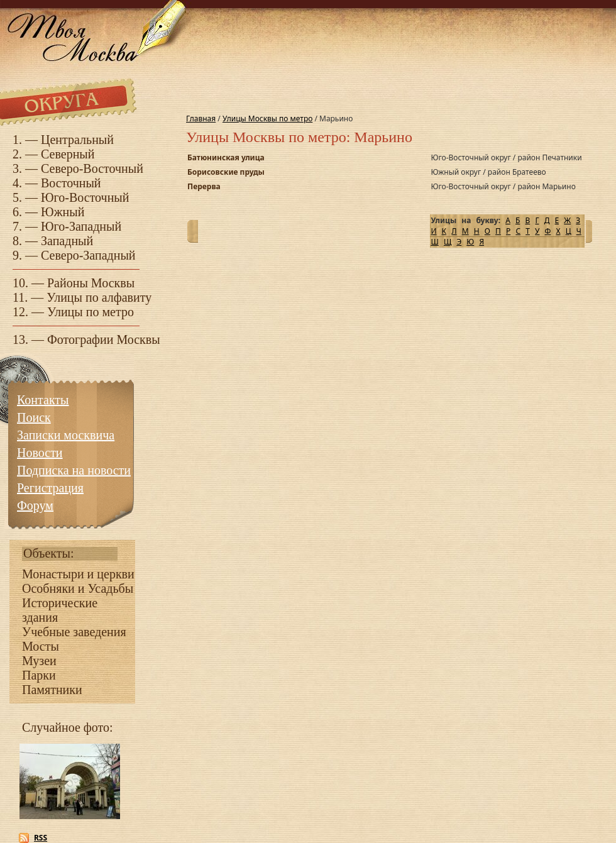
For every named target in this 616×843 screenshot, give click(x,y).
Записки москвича (66, 435)
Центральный (77, 140)
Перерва (204, 186)
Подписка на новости (74, 470)
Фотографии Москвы (104, 339)
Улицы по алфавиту (99, 297)
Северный (68, 154)
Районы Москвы (91, 283)
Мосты (41, 646)
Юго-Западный (81, 226)
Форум (35, 505)
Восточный (71, 183)
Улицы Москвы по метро (267, 118)
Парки (39, 675)
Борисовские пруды (226, 172)
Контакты (43, 400)
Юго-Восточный (85, 197)
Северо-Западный (88, 255)
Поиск (34, 417)
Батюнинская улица (226, 157)
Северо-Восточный (92, 168)
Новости (40, 453)
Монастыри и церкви (78, 574)
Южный (63, 212)
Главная (201, 118)
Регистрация (50, 488)
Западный (67, 241)
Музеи (39, 661)
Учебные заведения (74, 632)
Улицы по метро (91, 312)
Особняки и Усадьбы (78, 588)
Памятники (52, 690)
